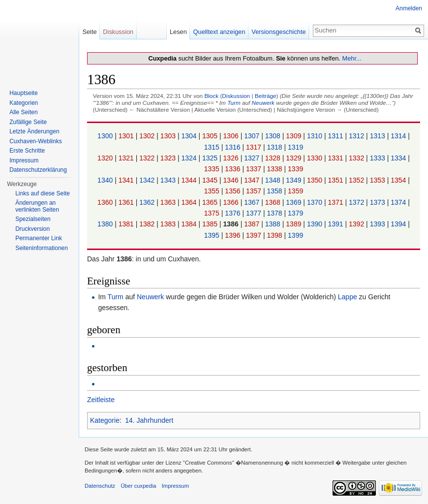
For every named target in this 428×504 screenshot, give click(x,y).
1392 (357, 224)
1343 (169, 180)
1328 (274, 158)
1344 (190, 180)
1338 (276, 169)
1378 (276, 213)
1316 (233, 147)
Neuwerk (263, 103)
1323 (169, 158)
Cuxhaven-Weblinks (36, 141)
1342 (148, 180)
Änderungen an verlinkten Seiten (37, 206)
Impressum (24, 160)
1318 (276, 147)
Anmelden (409, 8)
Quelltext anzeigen (219, 32)
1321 (127, 158)
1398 (276, 235)
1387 (253, 224)
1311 (336, 136)
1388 (274, 224)
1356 (233, 191)
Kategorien (24, 103)
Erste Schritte (27, 151)
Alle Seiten (23, 112)
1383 (169, 224)
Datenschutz (100, 486)
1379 (295, 213)
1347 (253, 180)
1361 (127, 202)
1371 (336, 202)
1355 (213, 191)
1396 (233, 235)
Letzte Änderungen (34, 131)
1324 (190, 158)
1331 (336, 158)
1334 (399, 158)
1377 (255, 213)
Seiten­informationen (42, 248)
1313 (379, 136)
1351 (336, 180)
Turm (234, 103)
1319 (295, 147)
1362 (148, 202)
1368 (274, 202)
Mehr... (352, 58)
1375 (213, 213)
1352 (357, 180)
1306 (232, 136)
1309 (294, 136)
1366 (232, 202)
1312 (357, 136)
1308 (274, 136)
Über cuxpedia (138, 486)
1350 (316, 180)
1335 (213, 169)
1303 (169, 136)
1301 (127, 136)
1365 (211, 202)
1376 (233, 213)
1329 (294, 158)
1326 (232, 158)
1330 (316, 158)
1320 (106, 158)
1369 (294, 202)
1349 (294, 180)
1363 (169, 202)
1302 (148, 136)
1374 (399, 202)
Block (211, 96)
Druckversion (32, 229)
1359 (295, 191)
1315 (213, 147)
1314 (399, 136)
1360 (106, 202)
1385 (211, 224)
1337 (255, 169)
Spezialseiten (33, 219)
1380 (106, 224)
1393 (379, 224)
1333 (379, 158)
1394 (399, 224)
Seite (89, 32)
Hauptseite (23, 93)
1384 (190, 224)
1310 (316, 136)
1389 (294, 224)
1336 (233, 169)
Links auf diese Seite (43, 193)
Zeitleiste (101, 400)
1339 (295, 169)
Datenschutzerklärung (38, 170)
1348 (274, 180)
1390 (316, 224)
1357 (255, 191)
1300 (106, 136)
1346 (232, 180)
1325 (211, 158)
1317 (255, 147)
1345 (211, 180)
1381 (127, 224)
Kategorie (105, 420)
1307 (253, 136)
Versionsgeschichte (278, 32)
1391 (336, 224)
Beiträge (266, 96)
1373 (379, 202)
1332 (357, 158)
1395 (213, 235)
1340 (106, 180)
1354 (399, 180)
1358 (276, 191)
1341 (127, 180)
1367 (253, 202)
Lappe (348, 297)
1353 (379, 180)
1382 (148, 224)
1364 (190, 202)
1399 (295, 235)
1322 (148, 158)
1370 (316, 202)
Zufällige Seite (28, 122)
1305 (211, 136)
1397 (255, 235)
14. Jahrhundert (149, 420)
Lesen (178, 32)
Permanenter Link (39, 238)
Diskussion (236, 96)
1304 (190, 136)
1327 (253, 158)
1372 (357, 202)
